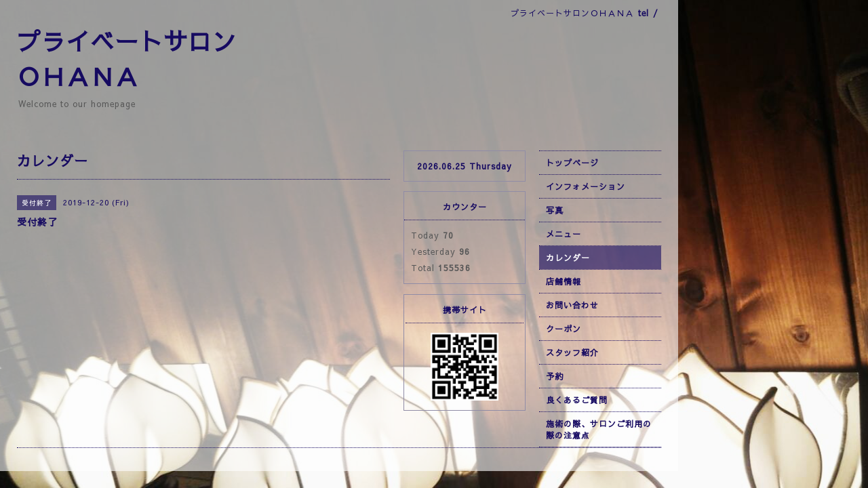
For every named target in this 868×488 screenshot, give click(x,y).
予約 (555, 376)
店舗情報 (564, 281)
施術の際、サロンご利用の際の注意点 (599, 429)
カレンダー (568, 258)
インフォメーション (586, 186)
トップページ (572, 163)
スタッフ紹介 (572, 352)
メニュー (564, 234)
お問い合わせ (572, 305)
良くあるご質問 (577, 400)
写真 (555, 210)
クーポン (564, 329)
